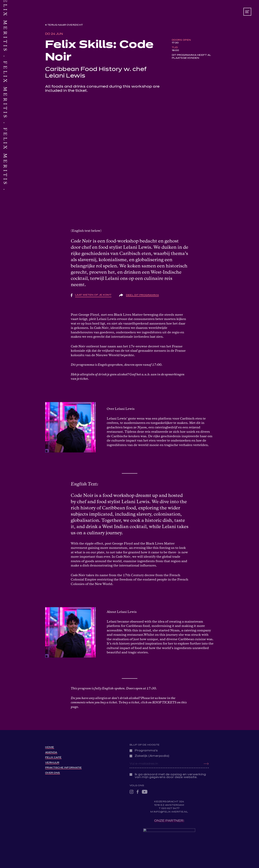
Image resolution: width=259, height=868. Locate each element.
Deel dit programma (142, 295)
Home (50, 747)
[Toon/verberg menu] (247, 12)
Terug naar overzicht (65, 25)
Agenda (51, 752)
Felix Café (53, 757)
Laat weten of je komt (93, 295)
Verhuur (52, 762)
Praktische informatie (63, 767)
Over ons (53, 772)
